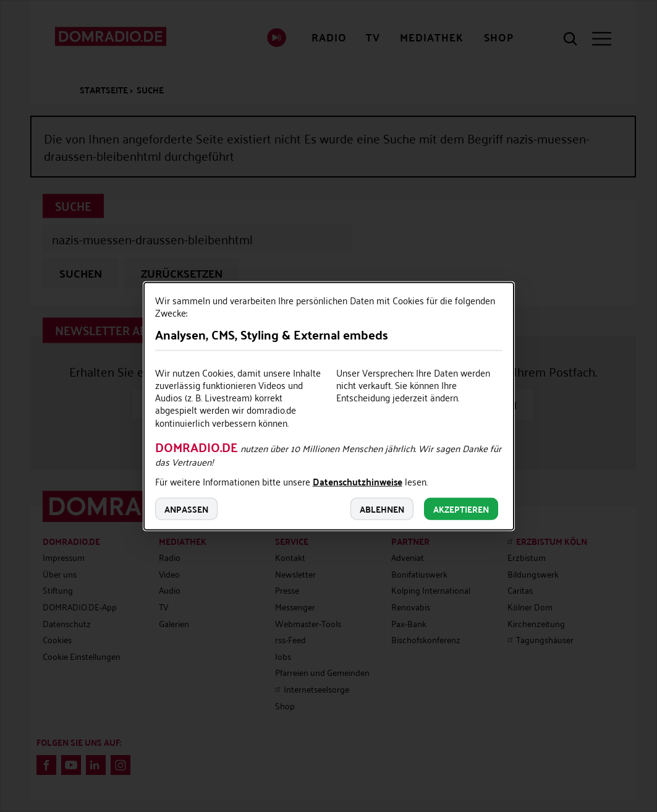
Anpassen (186, 509)
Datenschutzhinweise (358, 483)
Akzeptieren (461, 509)
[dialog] (329, 406)
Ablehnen (382, 509)
